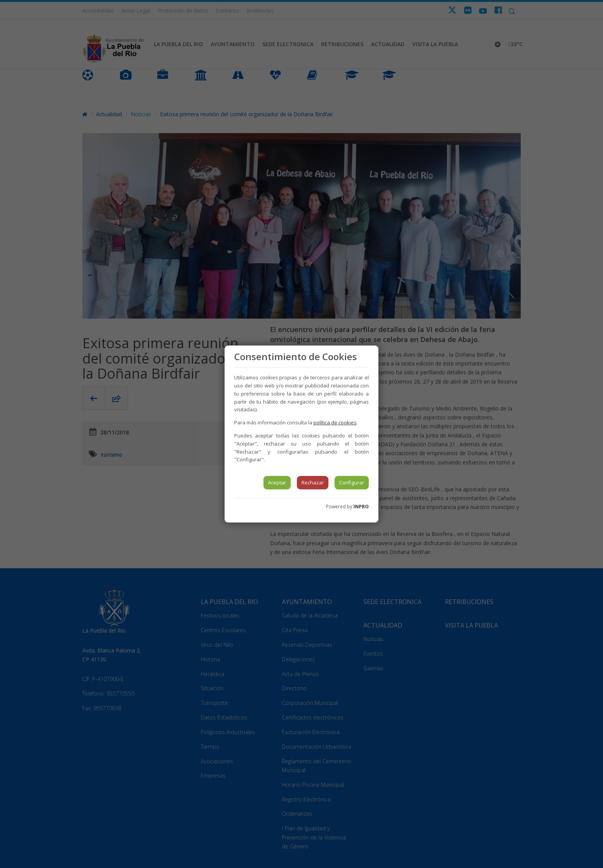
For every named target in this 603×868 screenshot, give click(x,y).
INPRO (361, 507)
